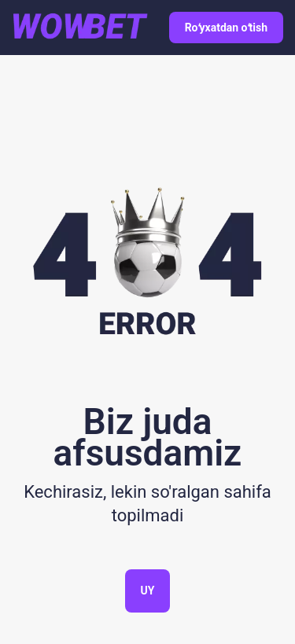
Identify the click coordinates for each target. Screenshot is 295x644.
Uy (148, 591)
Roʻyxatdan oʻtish (226, 28)
